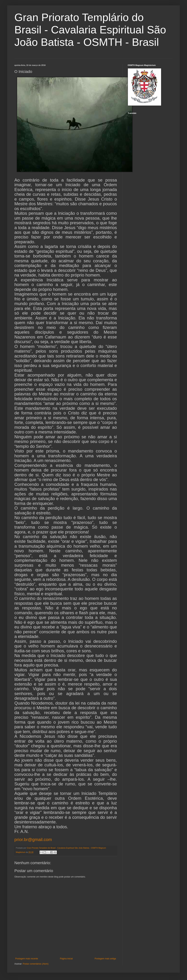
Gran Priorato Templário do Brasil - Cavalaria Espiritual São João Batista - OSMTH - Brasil (90, 30)
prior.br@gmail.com (33, 839)
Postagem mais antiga (105, 959)
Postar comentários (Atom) (36, 964)
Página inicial (66, 959)
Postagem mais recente (27, 959)
